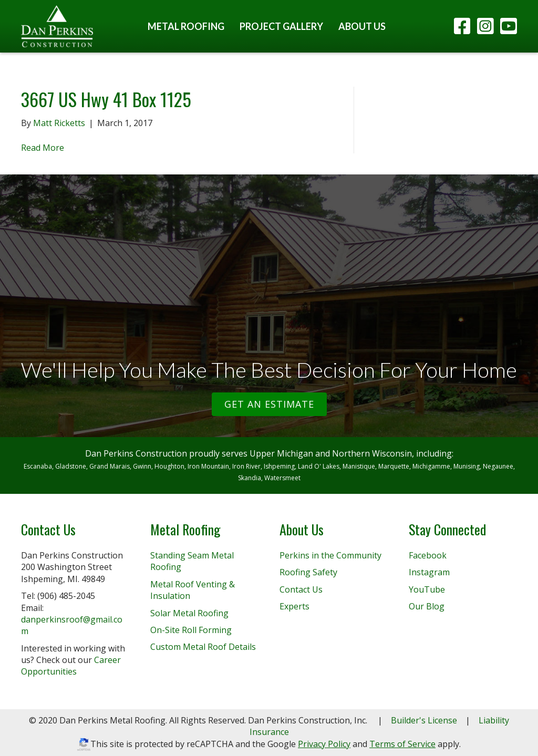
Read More (43, 148)
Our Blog (427, 606)
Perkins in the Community (330, 555)
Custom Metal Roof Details (203, 647)
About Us (362, 26)
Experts (294, 606)
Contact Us (301, 589)
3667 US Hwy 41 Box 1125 (106, 99)
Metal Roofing (186, 26)
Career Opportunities (71, 666)
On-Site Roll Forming (191, 630)
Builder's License (424, 720)
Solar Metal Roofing (189, 613)
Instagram (429, 572)
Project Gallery (281, 26)
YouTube (427, 589)
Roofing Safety (308, 572)
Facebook (428, 555)
